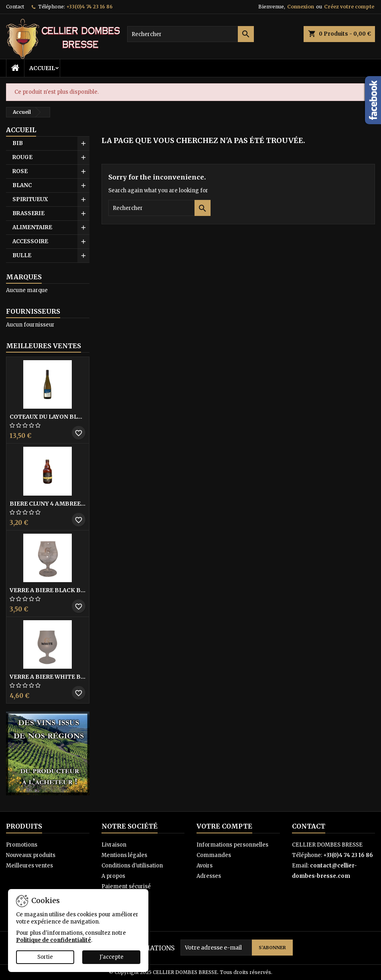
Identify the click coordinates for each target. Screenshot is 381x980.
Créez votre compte (349, 7)
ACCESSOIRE (30, 241)
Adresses (209, 876)
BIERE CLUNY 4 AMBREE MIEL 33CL (48, 504)
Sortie (45, 957)
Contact (15, 7)
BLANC (22, 185)
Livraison (114, 845)
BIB (18, 143)
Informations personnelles (232, 845)
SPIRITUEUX (30, 199)
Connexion (301, 7)
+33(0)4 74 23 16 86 (89, 7)
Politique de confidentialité (54, 940)
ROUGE (22, 157)
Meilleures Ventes (44, 346)
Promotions (22, 845)
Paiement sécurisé (126, 886)
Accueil (42, 68)
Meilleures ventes (29, 866)
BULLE (22, 255)
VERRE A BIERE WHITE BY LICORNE (48, 677)
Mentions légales (124, 855)
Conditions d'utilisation (132, 866)
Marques (24, 277)
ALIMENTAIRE (32, 227)
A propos (113, 876)
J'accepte (111, 957)
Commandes (214, 855)
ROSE (20, 171)
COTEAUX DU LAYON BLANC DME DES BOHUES (48, 417)
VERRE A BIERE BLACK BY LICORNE (48, 590)
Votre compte (224, 826)
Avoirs (205, 866)
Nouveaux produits (31, 855)
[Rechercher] (191, 34)
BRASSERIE (28, 213)
